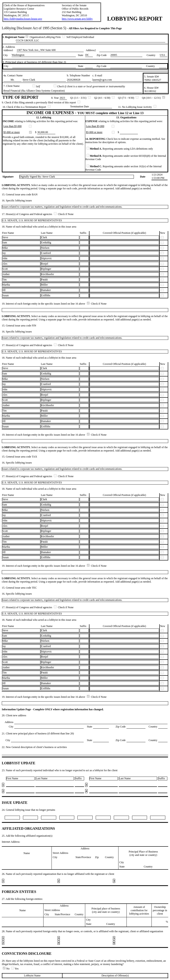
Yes (15, 969)
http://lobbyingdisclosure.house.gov (23, 19)
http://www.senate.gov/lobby (77, 19)
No (6, 969)
